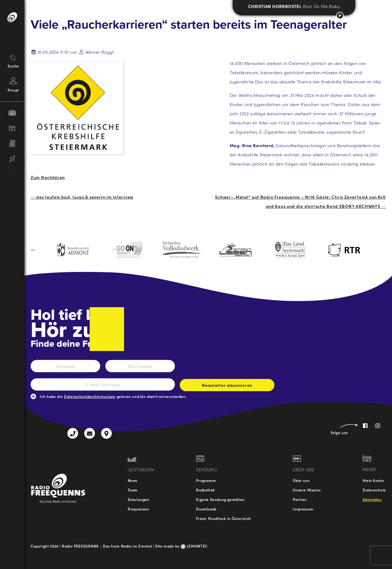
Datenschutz (374, 490)
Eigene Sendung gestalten (220, 499)
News (132, 480)
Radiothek (205, 490)
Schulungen (139, 499)
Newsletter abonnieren (227, 387)
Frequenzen (139, 509)
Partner (300, 499)
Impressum (303, 509)
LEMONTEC (194, 546)
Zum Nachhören (48, 177)
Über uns (301, 480)
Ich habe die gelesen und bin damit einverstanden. (113, 396)
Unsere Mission (307, 490)
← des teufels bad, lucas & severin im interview (82, 197)
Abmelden (372, 499)
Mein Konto (373, 480)
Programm (206, 480)
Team (133, 490)
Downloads (206, 509)
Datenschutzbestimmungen (90, 396)
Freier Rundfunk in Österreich (223, 518)
